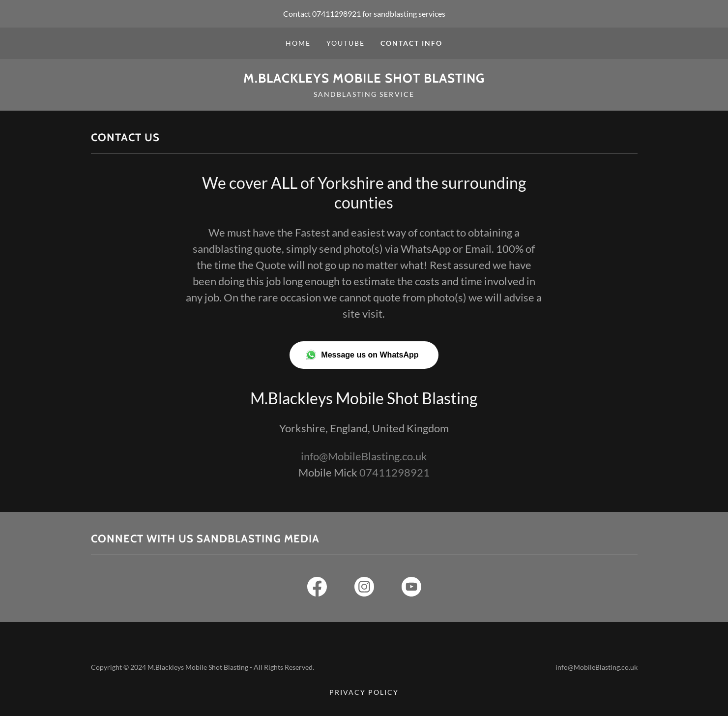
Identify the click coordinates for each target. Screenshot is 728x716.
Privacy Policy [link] (364, 692)
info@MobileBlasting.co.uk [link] (364, 456)
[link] (364, 79)
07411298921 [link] (336, 14)
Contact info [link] (411, 43)
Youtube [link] (346, 43)
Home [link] (298, 43)
